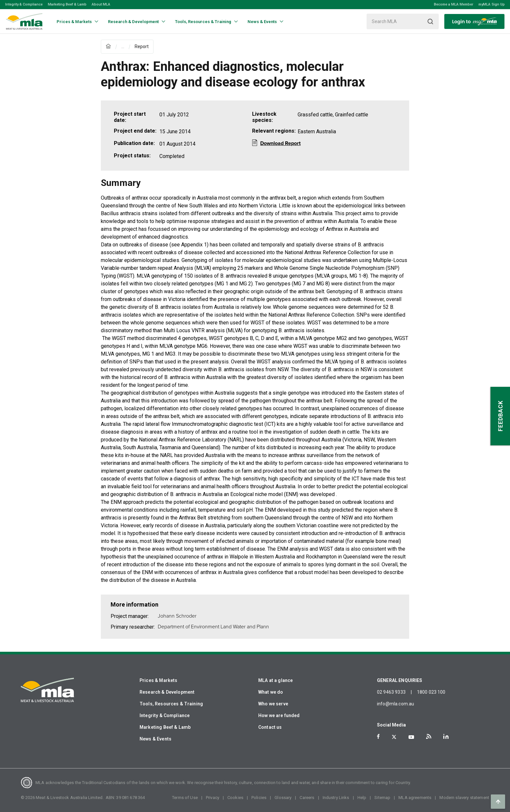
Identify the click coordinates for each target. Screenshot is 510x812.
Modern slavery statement (464, 798)
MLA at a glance (275, 680)
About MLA (101, 4)
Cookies (235, 798)
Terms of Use (185, 798)
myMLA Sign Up (492, 4)
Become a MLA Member (454, 4)
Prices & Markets (158, 680)
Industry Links (336, 798)
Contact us (270, 727)
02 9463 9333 (391, 692)
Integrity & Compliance (24, 4)
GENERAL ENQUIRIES (400, 680)
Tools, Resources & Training (171, 704)
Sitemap (382, 798)
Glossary (283, 798)
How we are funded (279, 715)
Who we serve (273, 704)
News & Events (155, 739)
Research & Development (167, 692)
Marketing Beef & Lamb (67, 4)
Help (362, 798)
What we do (271, 692)
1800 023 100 (431, 692)
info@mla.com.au (396, 704)
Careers (307, 798)
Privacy (213, 798)
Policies (259, 798)
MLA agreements (415, 798)
